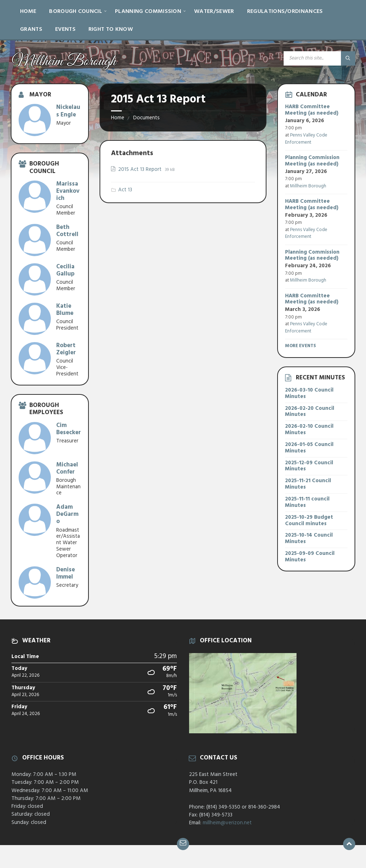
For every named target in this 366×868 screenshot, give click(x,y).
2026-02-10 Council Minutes (309, 430)
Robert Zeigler (66, 349)
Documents (146, 118)
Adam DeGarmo (67, 514)
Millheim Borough (308, 186)
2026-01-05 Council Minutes (309, 448)
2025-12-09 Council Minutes (309, 466)
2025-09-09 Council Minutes (310, 557)
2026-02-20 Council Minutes (310, 412)
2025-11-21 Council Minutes (308, 484)
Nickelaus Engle (68, 111)
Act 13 (125, 190)
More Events (300, 346)
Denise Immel (66, 573)
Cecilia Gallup (65, 270)
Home (28, 11)
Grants (31, 29)
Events (65, 29)
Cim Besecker (69, 429)
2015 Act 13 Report (141, 169)
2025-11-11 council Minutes (307, 502)
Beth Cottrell (67, 231)
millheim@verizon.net (227, 823)
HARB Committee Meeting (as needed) (312, 110)
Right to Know (111, 29)
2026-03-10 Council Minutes (309, 393)
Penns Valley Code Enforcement (306, 139)
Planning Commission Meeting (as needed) (312, 161)
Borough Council (76, 11)
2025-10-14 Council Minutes (309, 538)
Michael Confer (67, 468)
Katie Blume (65, 310)
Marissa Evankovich (68, 191)
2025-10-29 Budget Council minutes (309, 521)
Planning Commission (148, 11)
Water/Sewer (214, 11)
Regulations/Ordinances (285, 11)
